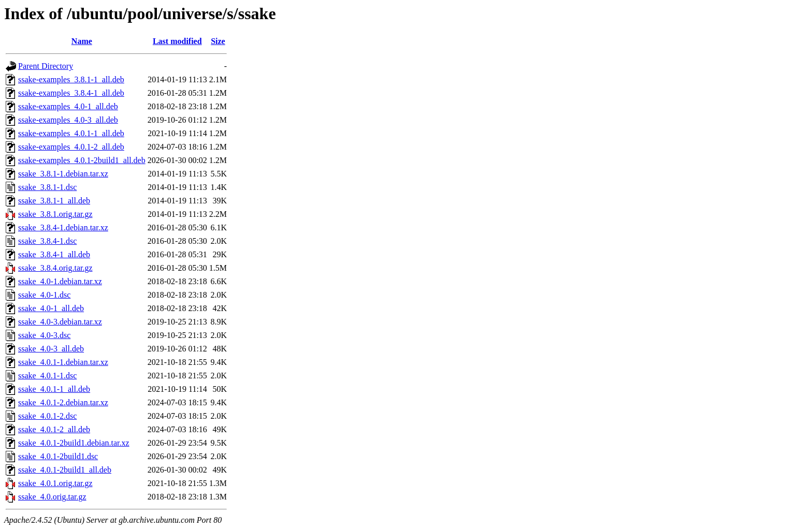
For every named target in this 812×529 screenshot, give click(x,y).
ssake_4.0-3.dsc (44, 335)
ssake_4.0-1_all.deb (51, 308)
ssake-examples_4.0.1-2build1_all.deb (82, 160)
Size (218, 41)
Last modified (177, 41)
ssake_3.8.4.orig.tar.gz (55, 268)
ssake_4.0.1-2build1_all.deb (65, 470)
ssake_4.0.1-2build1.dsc (58, 456)
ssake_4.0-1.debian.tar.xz (60, 281)
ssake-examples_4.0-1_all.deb (68, 106)
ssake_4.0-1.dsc (44, 295)
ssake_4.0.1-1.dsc (47, 376)
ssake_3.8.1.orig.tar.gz (55, 214)
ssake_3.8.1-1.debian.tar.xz (63, 174)
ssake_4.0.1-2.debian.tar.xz (63, 402)
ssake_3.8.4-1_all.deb (54, 254)
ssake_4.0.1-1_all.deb (54, 389)
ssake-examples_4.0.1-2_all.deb (71, 147)
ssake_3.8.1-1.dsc (47, 187)
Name (82, 41)
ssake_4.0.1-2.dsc (47, 416)
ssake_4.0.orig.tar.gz (52, 497)
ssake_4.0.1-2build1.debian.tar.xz (74, 443)
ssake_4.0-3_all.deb (51, 349)
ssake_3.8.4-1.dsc (47, 241)
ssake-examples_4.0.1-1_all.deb (71, 133)
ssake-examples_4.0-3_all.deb (68, 120)
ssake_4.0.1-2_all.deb (54, 429)
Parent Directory (46, 66)
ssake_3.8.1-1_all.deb (54, 201)
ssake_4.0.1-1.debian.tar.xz (63, 362)
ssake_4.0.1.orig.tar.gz (55, 483)
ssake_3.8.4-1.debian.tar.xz (63, 227)
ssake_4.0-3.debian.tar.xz (60, 322)
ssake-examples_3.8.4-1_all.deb (71, 93)
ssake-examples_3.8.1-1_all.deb (71, 79)
